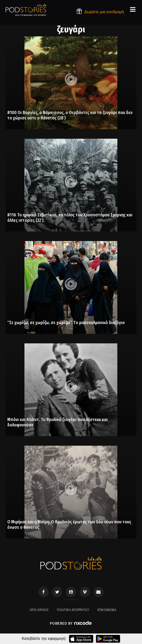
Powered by (71, 623)
